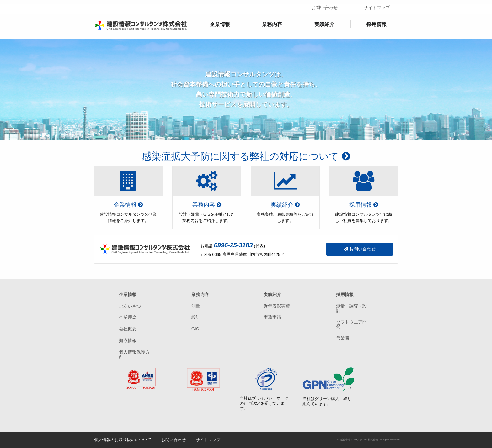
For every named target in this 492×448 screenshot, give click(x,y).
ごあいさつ (130, 306)
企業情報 (220, 24)
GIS (195, 329)
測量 (196, 306)
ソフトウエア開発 (351, 324)
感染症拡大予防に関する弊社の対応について (246, 156)
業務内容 (272, 24)
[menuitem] (220, 24)
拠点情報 (128, 340)
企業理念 (128, 317)
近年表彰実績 (277, 306)
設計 (196, 317)
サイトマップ (377, 8)
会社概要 (128, 329)
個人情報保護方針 (134, 354)
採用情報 (377, 24)
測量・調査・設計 (351, 308)
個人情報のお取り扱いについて (123, 440)
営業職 (343, 338)
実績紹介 (324, 24)
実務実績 (272, 317)
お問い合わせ (324, 8)
